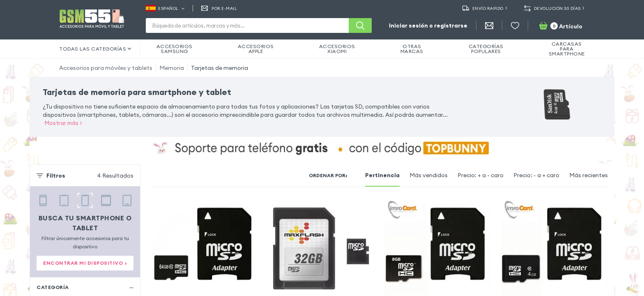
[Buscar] (360, 25)
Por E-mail (219, 8)
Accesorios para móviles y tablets (106, 68)
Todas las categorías (95, 49)
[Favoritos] (515, 25)
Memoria (172, 68)
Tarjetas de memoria (220, 68)
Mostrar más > (63, 123)
